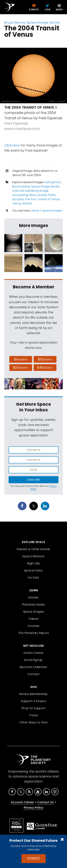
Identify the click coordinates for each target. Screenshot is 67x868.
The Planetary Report (33, 633)
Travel (33, 715)
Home (35, 211)
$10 (45, 359)
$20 (21, 367)
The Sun (30, 199)
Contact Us (45, 802)
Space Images (52, 211)
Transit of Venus (48, 199)
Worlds (27, 203)
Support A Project (34, 701)
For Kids (33, 578)
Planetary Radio (33, 605)
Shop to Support (33, 708)
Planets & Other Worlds (33, 549)
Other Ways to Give (33, 722)
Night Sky (33, 563)
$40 (45, 367)
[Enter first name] (33, 450)
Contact (33, 674)
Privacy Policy (33, 808)
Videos (33, 619)
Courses (33, 626)
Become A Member (33, 667)
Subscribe (33, 480)
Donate (34, 858)
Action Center (33, 653)
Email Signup (33, 660)
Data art (18, 191)
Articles (33, 597)
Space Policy (33, 570)
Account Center (22, 802)
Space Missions (33, 556)
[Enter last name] (33, 460)
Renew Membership (33, 694)
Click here (12, 145)
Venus (17, 203)
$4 (21, 359)
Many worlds (38, 195)
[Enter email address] (33, 470)
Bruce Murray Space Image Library (32, 22)
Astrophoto (53, 182)
